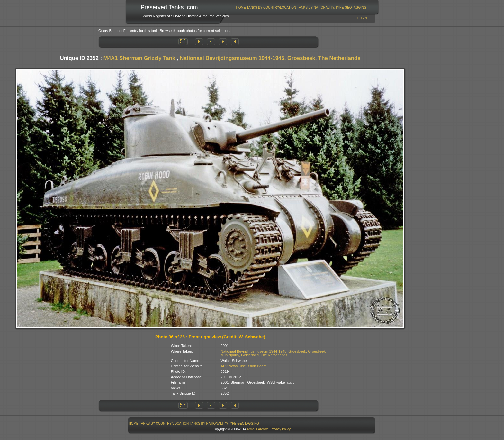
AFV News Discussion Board (244, 366)
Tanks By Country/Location (272, 8)
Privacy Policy (281, 429)
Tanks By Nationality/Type (320, 8)
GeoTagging (355, 8)
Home (241, 8)
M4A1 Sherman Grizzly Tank (139, 58)
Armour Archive (258, 429)
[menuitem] (241, 8)
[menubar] (301, 8)
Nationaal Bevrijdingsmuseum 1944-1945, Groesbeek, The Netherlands (270, 58)
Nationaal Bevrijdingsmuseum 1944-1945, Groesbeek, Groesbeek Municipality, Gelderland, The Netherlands (273, 353)
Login (362, 18)
